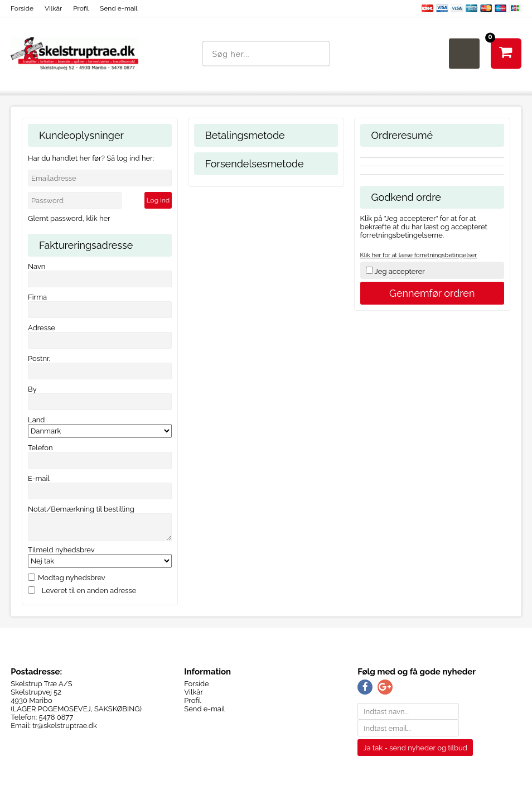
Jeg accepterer (400, 271)
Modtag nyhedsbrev (72, 578)
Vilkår (53, 8)
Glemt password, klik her (69, 218)
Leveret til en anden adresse (89, 591)
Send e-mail (119, 8)
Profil (81, 8)
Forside (22, 8)
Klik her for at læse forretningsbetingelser (419, 255)
